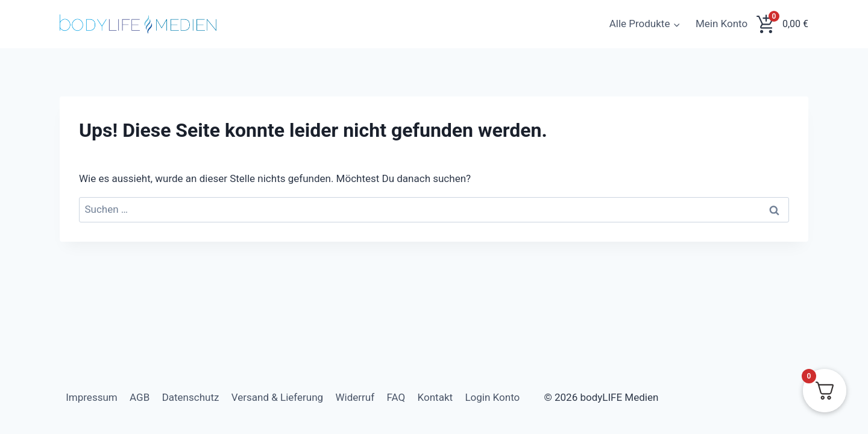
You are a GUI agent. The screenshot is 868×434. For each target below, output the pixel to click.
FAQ (396, 397)
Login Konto (492, 397)
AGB (140, 397)
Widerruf (355, 397)
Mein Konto (722, 24)
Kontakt (436, 397)
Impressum (92, 397)
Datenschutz (191, 397)
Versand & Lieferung (277, 397)
